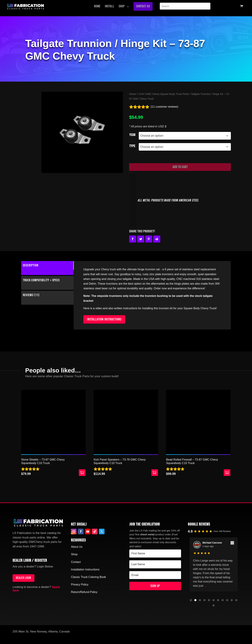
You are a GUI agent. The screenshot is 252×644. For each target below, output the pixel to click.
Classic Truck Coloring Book (88, 577)
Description (31, 265)
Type (132, 146)
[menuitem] (98, 6)
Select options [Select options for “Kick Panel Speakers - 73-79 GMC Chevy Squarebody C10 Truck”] (155, 473)
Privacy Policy (80, 585)
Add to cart (180, 167)
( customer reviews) (164, 107)
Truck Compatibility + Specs (41, 280)
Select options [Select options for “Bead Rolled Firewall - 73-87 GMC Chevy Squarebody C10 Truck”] (227, 473)
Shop (74, 554)
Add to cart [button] (82, 473)
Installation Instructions (85, 569)
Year (132, 135)
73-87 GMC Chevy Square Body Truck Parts (164, 94)
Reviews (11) (31, 295)
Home (133, 94)
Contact (76, 562)
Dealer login (24, 578)
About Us (77, 547)
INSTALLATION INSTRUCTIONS (104, 319)
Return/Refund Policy (84, 592)
